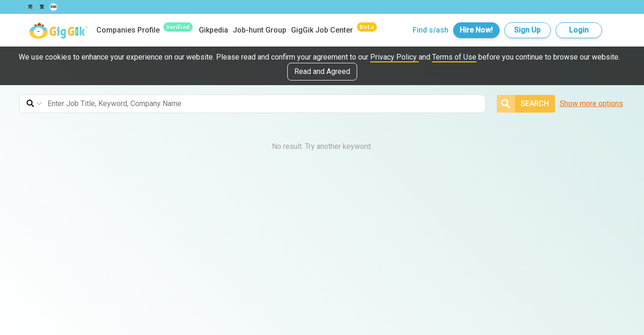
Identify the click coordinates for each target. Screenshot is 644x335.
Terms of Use (454, 57)
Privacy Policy (394, 57)
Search (523, 104)
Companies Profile (128, 30)
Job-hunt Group (260, 30)
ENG (54, 7)
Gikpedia (214, 30)
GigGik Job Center (322, 30)
